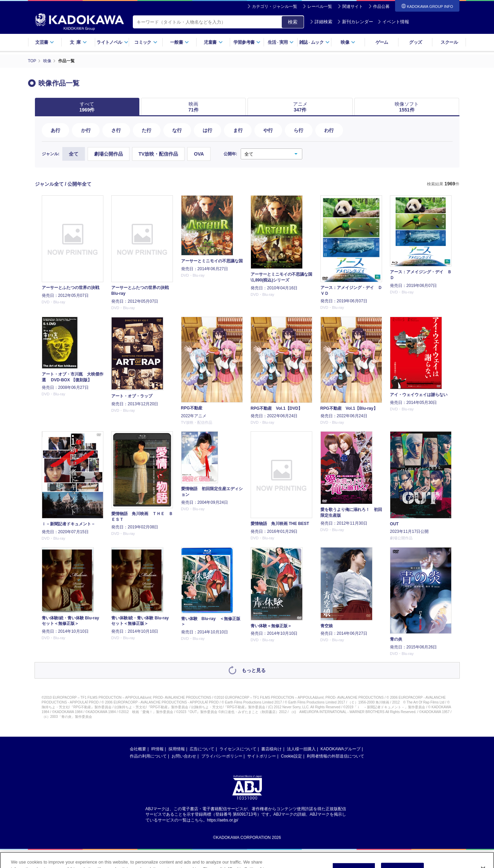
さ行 (116, 130)
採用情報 (177, 749)
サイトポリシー (262, 756)
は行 (207, 130)
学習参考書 (247, 42)
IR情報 (157, 749)
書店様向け (271, 749)
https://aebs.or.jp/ (223, 820)
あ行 (55, 130)
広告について (202, 749)
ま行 (238, 130)
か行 (86, 130)
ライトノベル (112, 42)
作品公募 (381, 6)
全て (74, 154)
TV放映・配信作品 (159, 154)
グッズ (415, 42)
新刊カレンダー (355, 22)
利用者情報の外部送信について (335, 756)
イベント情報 (393, 22)
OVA (199, 154)
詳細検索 (321, 22)
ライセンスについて (238, 749)
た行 (147, 130)
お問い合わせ (184, 756)
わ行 (329, 130)
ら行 (299, 130)
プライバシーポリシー (222, 756)
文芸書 (45, 42)
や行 (268, 130)
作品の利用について (148, 756)
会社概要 (138, 749)
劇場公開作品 (109, 154)
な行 (177, 130)
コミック (146, 42)
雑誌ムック (314, 42)
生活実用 (281, 42)
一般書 (180, 42)
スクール (449, 42)
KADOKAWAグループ (340, 749)
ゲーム (382, 42)
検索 (293, 22)
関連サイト (353, 6)
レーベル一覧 (320, 6)
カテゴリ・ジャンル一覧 (275, 6)
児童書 (213, 42)
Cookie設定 (292, 756)
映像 (348, 42)
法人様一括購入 (301, 749)
